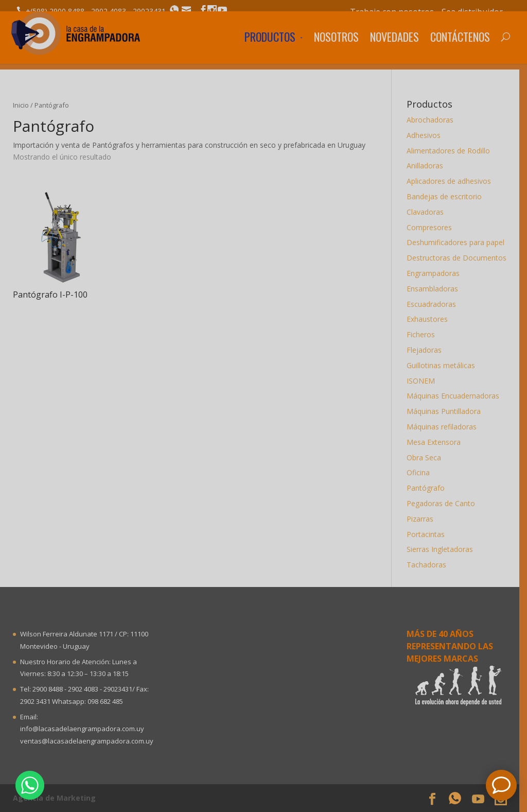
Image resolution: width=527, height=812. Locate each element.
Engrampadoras (437, 273)
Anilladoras (428, 166)
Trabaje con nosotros (392, 12)
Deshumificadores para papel (459, 242)
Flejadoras (428, 350)
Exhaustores (431, 319)
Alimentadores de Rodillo (452, 151)
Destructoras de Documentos (460, 258)
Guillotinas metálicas (444, 365)
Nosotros (336, 49)
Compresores (433, 227)
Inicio (24, 105)
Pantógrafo (429, 488)
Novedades (394, 49)
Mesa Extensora (437, 442)
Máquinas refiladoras (445, 427)
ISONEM (424, 381)
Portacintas (429, 534)
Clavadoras (429, 212)
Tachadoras (430, 565)
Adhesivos (427, 135)
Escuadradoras (435, 304)
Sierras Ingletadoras (443, 549)
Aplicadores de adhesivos (452, 181)
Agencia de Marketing (58, 798)
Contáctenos (460, 49)
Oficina (422, 472)
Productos (270, 49)
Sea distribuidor (472, 12)
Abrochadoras (434, 120)
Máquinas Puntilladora (447, 411)
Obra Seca (427, 457)
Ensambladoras (436, 289)
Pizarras (424, 519)
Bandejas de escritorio (448, 196)
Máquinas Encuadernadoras (456, 396)
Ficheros (424, 334)
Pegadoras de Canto (444, 503)
